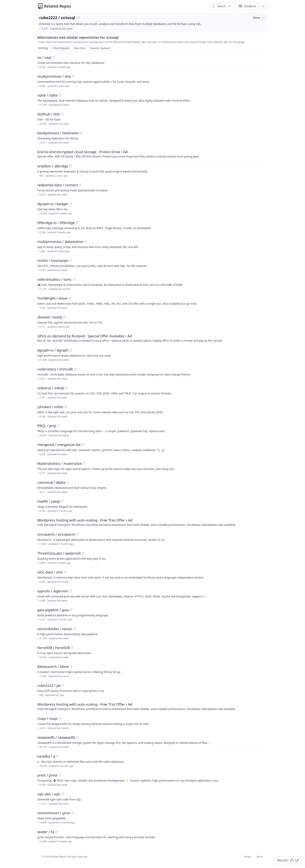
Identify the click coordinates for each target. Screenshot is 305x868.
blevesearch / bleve (53, 667)
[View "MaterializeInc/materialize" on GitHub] (84, 463)
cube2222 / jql (49, 685)
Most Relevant (60, 48)
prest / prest (47, 775)
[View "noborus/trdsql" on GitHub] (66, 388)
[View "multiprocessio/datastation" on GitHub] (86, 242)
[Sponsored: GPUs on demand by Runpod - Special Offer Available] (152, 338)
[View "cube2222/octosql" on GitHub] (78, 18)
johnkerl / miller (50, 407)
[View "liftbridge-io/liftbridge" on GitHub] (77, 223)
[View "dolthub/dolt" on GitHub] (62, 114)
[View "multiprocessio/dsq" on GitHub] (73, 76)
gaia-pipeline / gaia (53, 610)
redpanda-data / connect (58, 185)
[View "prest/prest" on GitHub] (60, 775)
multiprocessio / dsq (54, 76)
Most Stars (80, 48)
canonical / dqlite (51, 482)
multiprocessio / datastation (60, 242)
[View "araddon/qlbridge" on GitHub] (71, 166)
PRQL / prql (47, 426)
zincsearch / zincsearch (56, 534)
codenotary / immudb (55, 369)
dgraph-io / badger (53, 204)
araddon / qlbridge (53, 166)
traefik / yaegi (49, 501)
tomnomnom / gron (54, 813)
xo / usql (44, 57)
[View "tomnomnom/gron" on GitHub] (72, 813)
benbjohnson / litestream (58, 133)
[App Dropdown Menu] (263, 6)
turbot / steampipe (53, 260)
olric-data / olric (50, 572)
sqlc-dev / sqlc (49, 794)
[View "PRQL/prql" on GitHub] (58, 426)
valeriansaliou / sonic (55, 279)
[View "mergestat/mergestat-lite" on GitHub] (83, 445)
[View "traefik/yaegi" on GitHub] (62, 501)
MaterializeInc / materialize (60, 463)
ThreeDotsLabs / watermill (59, 553)
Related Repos (57, 6)
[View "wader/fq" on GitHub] (56, 832)
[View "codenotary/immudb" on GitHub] (75, 369)
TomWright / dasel (52, 298)
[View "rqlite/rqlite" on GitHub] (60, 95)
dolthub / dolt (49, 114)
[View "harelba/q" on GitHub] (57, 756)
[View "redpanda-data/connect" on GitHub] (80, 185)
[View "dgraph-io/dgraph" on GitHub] (71, 350)
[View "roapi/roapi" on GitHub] (60, 718)
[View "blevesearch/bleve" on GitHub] (71, 667)
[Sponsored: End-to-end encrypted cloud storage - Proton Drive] (152, 154)
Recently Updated (100, 48)
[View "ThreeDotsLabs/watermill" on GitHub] (83, 553)
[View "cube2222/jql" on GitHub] (63, 685)
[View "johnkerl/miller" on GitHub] (66, 407)
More (259, 18)
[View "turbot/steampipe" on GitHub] (71, 260)
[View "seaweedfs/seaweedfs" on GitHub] (77, 737)
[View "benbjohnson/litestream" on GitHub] (81, 133)
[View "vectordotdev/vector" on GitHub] (75, 629)
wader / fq (46, 832)
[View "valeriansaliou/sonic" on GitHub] (74, 279)
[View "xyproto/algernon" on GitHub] (70, 591)
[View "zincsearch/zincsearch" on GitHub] (77, 534)
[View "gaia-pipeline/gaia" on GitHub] (71, 610)
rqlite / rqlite (47, 95)
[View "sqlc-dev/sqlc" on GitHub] (63, 794)
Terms (260, 857)
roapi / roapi (47, 718)
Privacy (248, 857)
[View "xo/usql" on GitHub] (54, 57)
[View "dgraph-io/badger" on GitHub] (71, 204)
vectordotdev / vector (55, 629)
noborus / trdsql (51, 388)
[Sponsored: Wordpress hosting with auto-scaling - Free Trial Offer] (152, 522)
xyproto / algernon (53, 591)
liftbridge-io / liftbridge (56, 223)
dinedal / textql (50, 317)
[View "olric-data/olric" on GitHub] (65, 572)
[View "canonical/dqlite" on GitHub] (68, 482)
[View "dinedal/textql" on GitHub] (64, 317)
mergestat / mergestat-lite (59, 445)
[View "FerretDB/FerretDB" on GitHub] (72, 648)
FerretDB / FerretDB (54, 648)
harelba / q (46, 756)
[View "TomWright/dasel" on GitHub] (70, 298)
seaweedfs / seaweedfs (56, 737)
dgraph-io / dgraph (53, 350)
